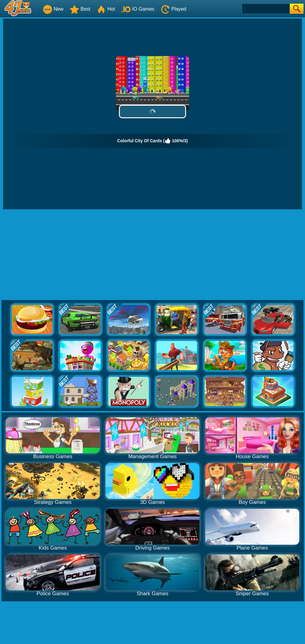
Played (173, 9)
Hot (106, 9)
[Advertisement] (152, 255)
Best (80, 9)
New (53, 9)
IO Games (138, 9)
